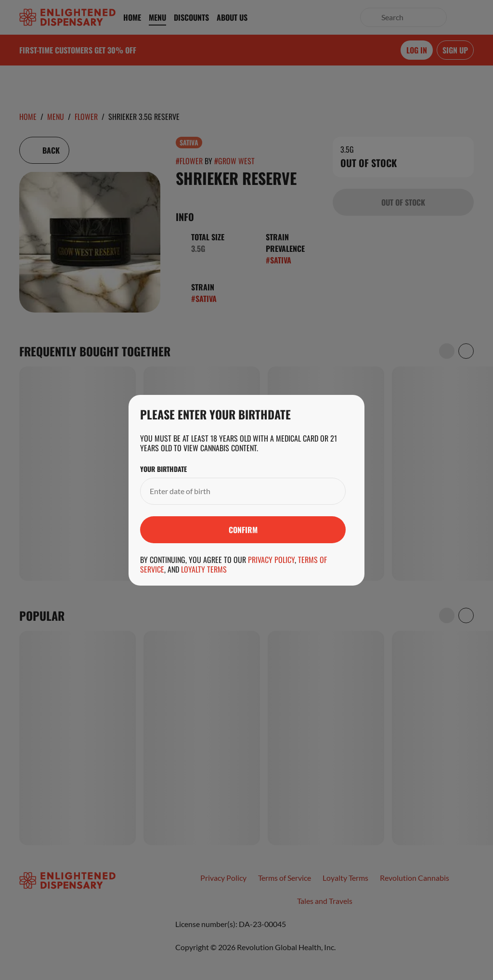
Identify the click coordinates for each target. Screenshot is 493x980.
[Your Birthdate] (233, 491)
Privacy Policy (271, 560)
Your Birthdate (163, 469)
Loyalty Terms (204, 569)
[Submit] (243, 530)
